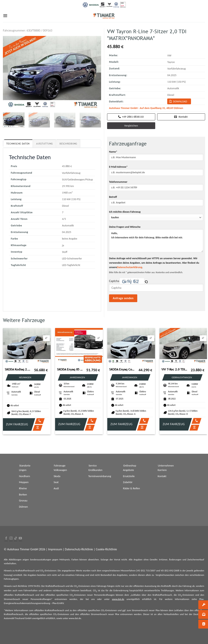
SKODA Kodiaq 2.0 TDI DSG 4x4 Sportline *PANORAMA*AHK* (18, 369)
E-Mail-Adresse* (156, 172)
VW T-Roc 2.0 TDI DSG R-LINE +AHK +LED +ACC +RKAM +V (175, 369)
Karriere (162, 470)
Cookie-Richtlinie (106, 549)
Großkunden (95, 470)
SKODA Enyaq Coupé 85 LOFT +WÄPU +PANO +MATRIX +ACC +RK (122, 369)
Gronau (23, 500)
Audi (56, 488)
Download (180, 101)
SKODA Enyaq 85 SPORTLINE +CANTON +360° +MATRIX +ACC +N (70, 369)
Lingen (23, 470)
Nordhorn (24, 476)
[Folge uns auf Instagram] (11, 538)
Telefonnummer (156, 187)
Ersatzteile (129, 476)
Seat (56, 482)
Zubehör (128, 482)
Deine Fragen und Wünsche (156, 240)
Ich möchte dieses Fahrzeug (156, 215)
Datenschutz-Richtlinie (79, 549)
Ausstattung (44, 144)
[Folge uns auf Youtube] (20, 538)
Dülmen (23, 507)
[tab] (18, 144)
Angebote (128, 470)
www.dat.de (118, 599)
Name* (156, 157)
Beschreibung (68, 144)
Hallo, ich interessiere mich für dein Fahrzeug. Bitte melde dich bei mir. (156, 241)
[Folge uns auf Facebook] (6, 538)
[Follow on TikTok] (16, 538)
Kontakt (162, 476)
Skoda (57, 476)
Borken (23, 494)
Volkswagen (60, 470)
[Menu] (5, 16)
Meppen (24, 482)
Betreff (156, 202)
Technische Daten (18, 144)
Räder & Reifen (131, 488)
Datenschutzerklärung (130, 267)
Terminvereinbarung (100, 476)
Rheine (23, 488)
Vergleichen (131, 126)
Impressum (55, 549)
